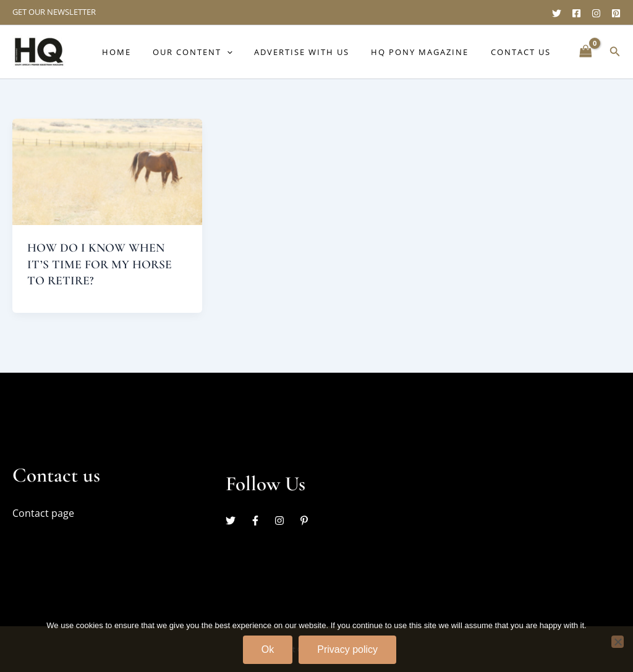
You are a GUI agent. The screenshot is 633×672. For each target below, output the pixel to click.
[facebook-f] (261, 520)
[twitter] (237, 520)
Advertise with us (316, 52)
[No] (618, 640)
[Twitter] (557, 13)
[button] (247, 52)
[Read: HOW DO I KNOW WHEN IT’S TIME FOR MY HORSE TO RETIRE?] (107, 171)
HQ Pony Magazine (428, 52)
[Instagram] (596, 13)
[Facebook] (576, 13)
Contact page (43, 513)
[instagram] (286, 520)
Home (142, 52)
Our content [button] (212, 52)
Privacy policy (347, 648)
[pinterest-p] (306, 520)
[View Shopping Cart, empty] (585, 52)
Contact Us (523, 52)
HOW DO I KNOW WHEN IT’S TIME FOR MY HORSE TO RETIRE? (100, 264)
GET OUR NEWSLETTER (54, 12)
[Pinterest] (616, 13)
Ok (268, 648)
